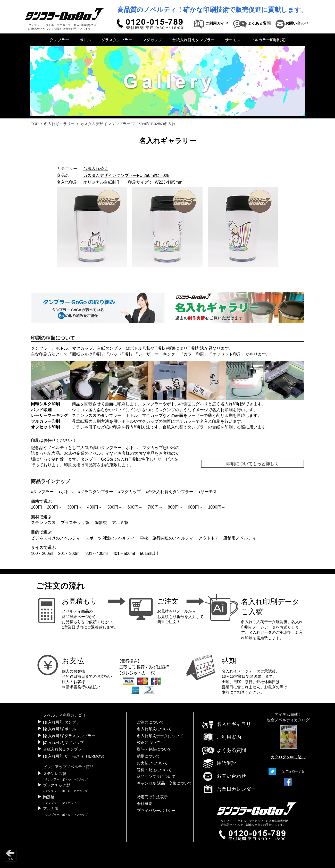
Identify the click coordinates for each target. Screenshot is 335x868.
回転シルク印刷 (87, 354)
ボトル (85, 40)
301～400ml (96, 553)
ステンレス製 (43, 523)
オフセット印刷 (227, 354)
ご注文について (150, 722)
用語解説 (219, 763)
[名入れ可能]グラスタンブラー (69, 736)
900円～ (195, 507)
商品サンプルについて (156, 777)
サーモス (233, 40)
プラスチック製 (75, 523)
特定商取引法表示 (152, 797)
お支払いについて (152, 763)
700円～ (155, 507)
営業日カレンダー (229, 789)
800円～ (175, 507)
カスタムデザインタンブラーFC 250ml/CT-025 (126, 175)
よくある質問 (224, 750)
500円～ (115, 507)
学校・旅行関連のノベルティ (167, 538)
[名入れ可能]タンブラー (63, 722)
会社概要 (145, 804)
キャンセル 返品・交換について (164, 783)
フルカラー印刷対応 (268, 40)
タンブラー (59, 40)
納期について (148, 756)
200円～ (55, 507)
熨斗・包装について (154, 749)
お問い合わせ (224, 776)
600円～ (135, 507)
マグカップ (152, 40)
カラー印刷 (194, 354)
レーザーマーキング (157, 354)
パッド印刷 (120, 354)
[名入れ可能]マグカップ (63, 743)
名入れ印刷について (154, 729)
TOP (35, 124)
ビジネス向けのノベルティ (56, 538)
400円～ (95, 507)
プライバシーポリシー (156, 811)
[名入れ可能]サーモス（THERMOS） (75, 756)
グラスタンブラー (117, 40)
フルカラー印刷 (45, 421)
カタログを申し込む (288, 757)
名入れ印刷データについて (160, 736)
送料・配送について (154, 770)
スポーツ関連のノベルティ (110, 538)
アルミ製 (120, 523)
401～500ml (124, 553)
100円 (36, 507)
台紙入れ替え (96, 169)
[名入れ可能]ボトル (60, 729)
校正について (148, 743)
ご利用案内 (221, 737)
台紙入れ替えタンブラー (193, 40)
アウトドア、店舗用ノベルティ (227, 538)
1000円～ (217, 507)
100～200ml (42, 553)
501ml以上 (150, 553)
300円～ (75, 507)
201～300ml (69, 553)
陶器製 (101, 523)
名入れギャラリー (59, 124)
